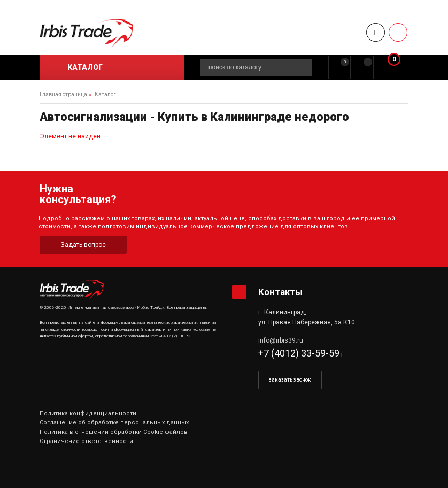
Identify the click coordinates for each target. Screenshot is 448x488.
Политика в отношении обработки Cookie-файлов (114, 432)
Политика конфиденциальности (88, 413)
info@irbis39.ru (281, 340)
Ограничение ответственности (86, 441)
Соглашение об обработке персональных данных (114, 423)
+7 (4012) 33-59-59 (299, 353)
